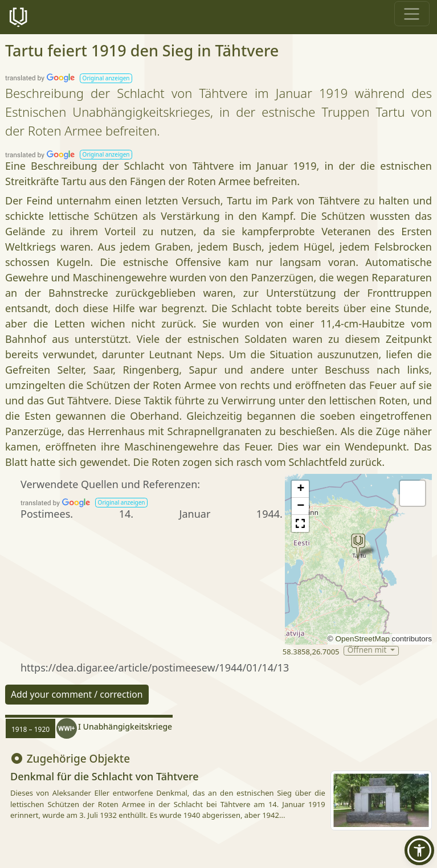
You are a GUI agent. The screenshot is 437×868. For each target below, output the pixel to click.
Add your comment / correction (77, 694)
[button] (106, 78)
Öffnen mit (368, 651)
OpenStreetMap (362, 639)
